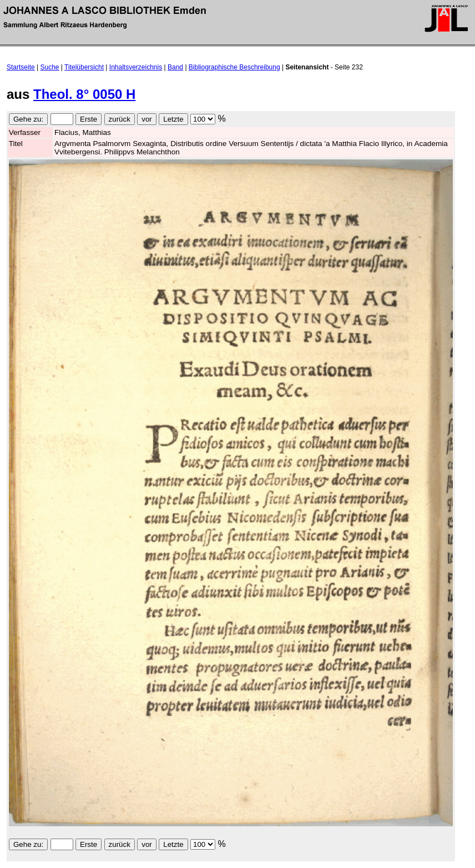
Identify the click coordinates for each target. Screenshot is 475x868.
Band (175, 67)
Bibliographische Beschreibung (234, 67)
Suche (50, 67)
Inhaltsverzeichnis (136, 67)
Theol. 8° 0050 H (84, 94)
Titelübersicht (84, 67)
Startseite (21, 67)
